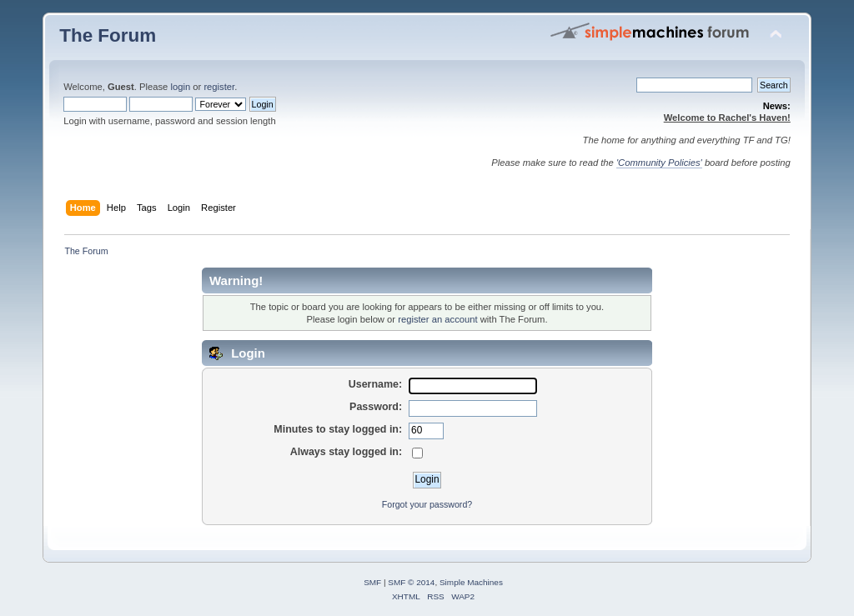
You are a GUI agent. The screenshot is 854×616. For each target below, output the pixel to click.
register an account (437, 319)
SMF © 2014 (411, 582)
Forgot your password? (427, 504)
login (180, 87)
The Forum (108, 35)
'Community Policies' (659, 163)
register (219, 87)
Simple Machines (471, 582)
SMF (372, 582)
